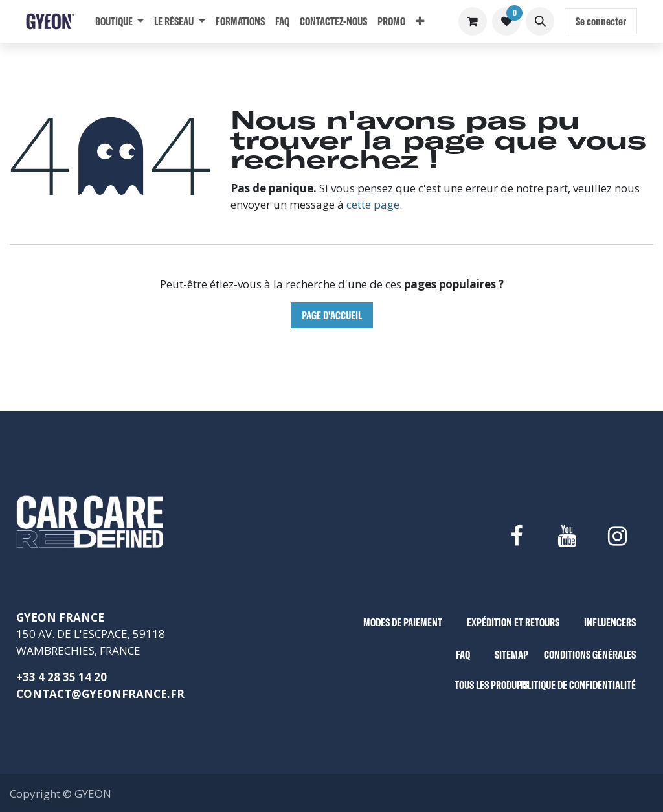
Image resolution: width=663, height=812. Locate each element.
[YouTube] (567, 536)
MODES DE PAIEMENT (403, 622)
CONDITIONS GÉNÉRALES (590, 654)
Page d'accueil (332, 315)
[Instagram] (618, 536)
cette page (373, 204)
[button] (540, 21)
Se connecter (601, 21)
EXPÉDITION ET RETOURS (513, 622)
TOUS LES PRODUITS (491, 685)
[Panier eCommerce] (473, 21)
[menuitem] (119, 21)
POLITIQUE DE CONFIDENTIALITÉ (576, 685)
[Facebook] (516, 536)
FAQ (463, 654)
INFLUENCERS (610, 622)
